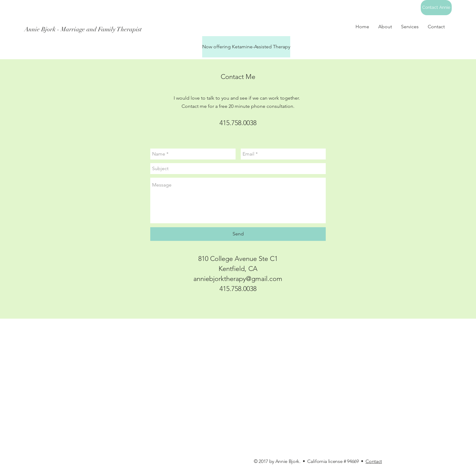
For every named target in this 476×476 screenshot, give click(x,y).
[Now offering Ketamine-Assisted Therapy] (246, 47)
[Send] (238, 234)
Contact (374, 461)
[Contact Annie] (436, 8)
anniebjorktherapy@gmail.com (238, 279)
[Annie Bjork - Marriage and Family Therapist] (199, 29)
